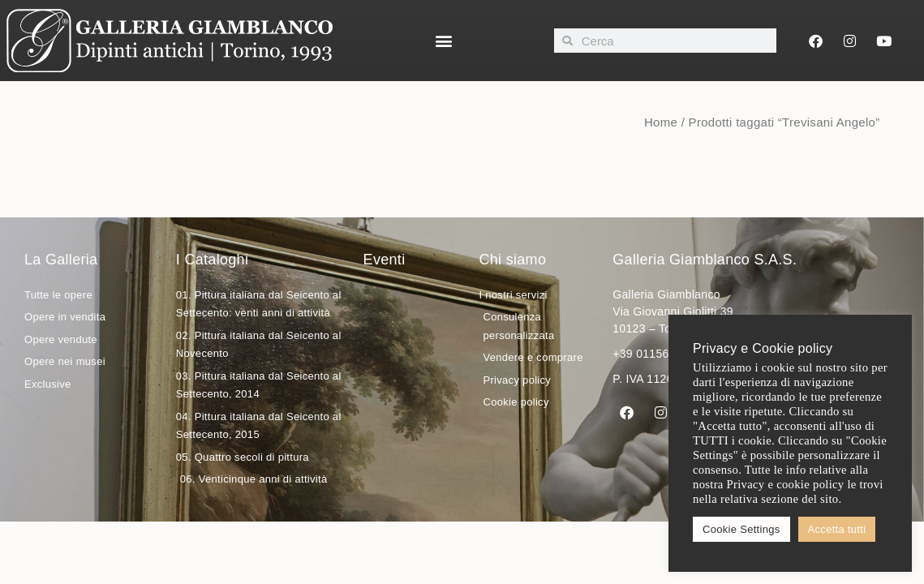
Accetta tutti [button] (837, 529)
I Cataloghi (212, 260)
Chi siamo (512, 260)
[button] (443, 41)
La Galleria (61, 260)
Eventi (385, 260)
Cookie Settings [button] (741, 529)
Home (661, 122)
